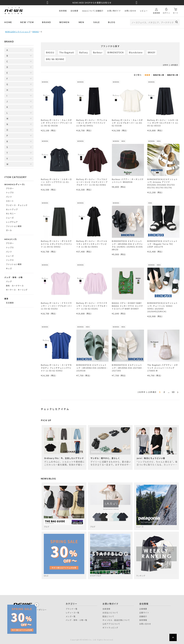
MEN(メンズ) (11, 239)
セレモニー (11, 214)
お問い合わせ (130, 11)
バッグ (9, 281)
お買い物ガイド (114, 11)
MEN (81, 22)
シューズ (10, 218)
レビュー (144, 11)
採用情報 (63, 11)
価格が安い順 (173, 75)
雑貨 (6, 299)
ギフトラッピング (110, 628)
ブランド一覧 (72, 609)
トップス (10, 193)
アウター (10, 188)
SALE (97, 22)
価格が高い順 (159, 75)
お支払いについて (110, 613)
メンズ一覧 (71, 616)
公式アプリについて (111, 624)
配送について (108, 616)
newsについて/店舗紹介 (93, 11)
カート (176, 10)
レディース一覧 (73, 613)
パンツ (9, 197)
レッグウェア (12, 222)
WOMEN (64, 22)
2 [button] (164, 392)
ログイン (166, 10)
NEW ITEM (27, 22)
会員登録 (156, 10)
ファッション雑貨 (14, 226)
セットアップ (12, 209)
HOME (8, 22)
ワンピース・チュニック (17, 205)
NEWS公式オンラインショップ (18, 32)
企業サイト (144, 613)
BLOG (112, 22)
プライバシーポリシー (37, 610)
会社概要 (74, 11)
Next (137, 3)
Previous (47, 3)
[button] (177, 392)
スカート (10, 201)
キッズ (9, 269)
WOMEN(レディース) (15, 185)
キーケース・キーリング (17, 290)
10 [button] (173, 392)
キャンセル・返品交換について (116, 620)
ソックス (10, 260)
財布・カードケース (15, 286)
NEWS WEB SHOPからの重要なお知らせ (92, 3)
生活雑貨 (10, 303)
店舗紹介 (143, 616)
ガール (9, 230)
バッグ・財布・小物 (14, 278)
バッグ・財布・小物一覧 (76, 620)
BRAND (47, 22)
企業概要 (143, 609)
